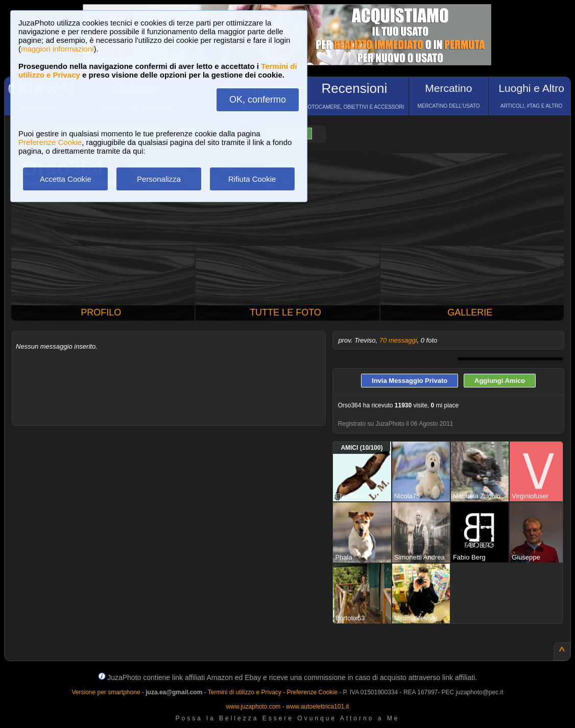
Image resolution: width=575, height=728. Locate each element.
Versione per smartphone (106, 692)
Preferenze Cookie (50, 142)
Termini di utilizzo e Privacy (245, 692)
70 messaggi (398, 340)
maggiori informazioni (57, 49)
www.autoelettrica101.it (317, 707)
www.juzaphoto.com (254, 707)
